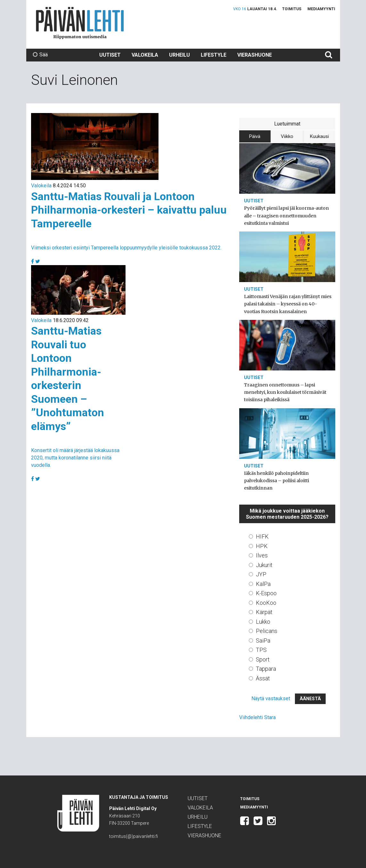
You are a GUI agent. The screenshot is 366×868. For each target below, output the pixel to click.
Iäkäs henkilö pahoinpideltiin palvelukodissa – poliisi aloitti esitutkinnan (277, 481)
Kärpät (264, 612)
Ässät (263, 678)
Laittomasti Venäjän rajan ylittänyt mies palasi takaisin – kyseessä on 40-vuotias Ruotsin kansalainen (288, 304)
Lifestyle (214, 55)
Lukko (263, 622)
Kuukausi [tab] (319, 136)
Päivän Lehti (80, 23)
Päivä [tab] (255, 136)
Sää (40, 55)
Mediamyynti (321, 9)
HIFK (262, 536)
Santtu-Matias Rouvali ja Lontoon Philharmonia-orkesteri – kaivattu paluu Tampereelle (129, 210)
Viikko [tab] (287, 136)
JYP (261, 574)
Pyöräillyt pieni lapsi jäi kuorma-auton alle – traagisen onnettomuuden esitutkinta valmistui (286, 215)
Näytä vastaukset (271, 698)
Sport (263, 659)
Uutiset (110, 55)
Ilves (262, 555)
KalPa (263, 584)
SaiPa (263, 641)
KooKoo (266, 603)
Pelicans (267, 631)
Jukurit (264, 565)
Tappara (266, 669)
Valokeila (145, 55)
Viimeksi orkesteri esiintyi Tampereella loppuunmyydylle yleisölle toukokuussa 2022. (126, 248)
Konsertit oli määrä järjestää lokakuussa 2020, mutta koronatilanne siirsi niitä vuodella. (75, 458)
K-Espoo (266, 593)
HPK (262, 546)
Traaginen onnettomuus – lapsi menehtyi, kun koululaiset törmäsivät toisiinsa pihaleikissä (285, 392)
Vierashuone (255, 55)
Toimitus (292, 9)
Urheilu (179, 55)
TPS (261, 650)
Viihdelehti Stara (257, 717)
